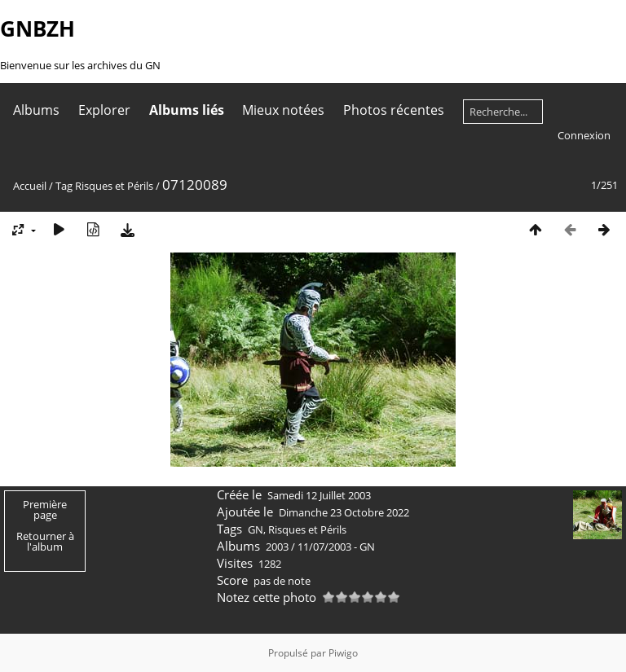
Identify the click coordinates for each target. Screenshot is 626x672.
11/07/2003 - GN (336, 547)
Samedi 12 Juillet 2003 (319, 495)
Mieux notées (283, 110)
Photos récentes (394, 110)
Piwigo (343, 653)
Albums (36, 110)
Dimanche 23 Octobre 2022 (344, 512)
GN (256, 529)
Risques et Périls (114, 186)
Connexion (584, 135)
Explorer (104, 110)
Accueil (30, 186)
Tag (64, 186)
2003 (277, 547)
